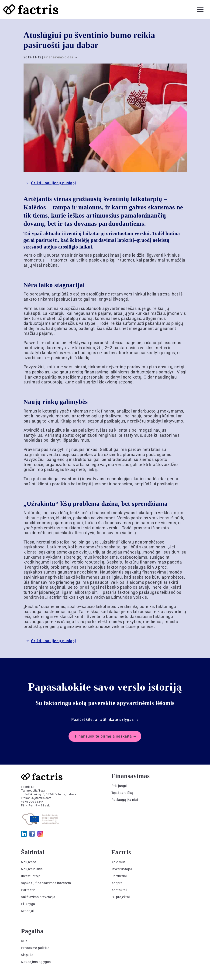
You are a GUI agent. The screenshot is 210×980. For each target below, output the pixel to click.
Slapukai (28, 955)
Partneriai (29, 890)
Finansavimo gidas (59, 57)
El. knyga (28, 904)
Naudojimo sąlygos (36, 962)
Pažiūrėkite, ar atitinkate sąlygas (103, 720)
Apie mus (119, 862)
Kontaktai (119, 890)
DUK (24, 941)
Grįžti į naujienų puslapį (53, 183)
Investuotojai (31, 876)
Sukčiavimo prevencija (38, 897)
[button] (200, 9)
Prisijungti (119, 786)
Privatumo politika (35, 948)
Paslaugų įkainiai (125, 800)
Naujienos (29, 862)
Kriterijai (28, 911)
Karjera (117, 883)
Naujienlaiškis (32, 869)
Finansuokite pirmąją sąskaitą (103, 736)
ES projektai (121, 897)
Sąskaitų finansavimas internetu (46, 883)
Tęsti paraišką (122, 793)
